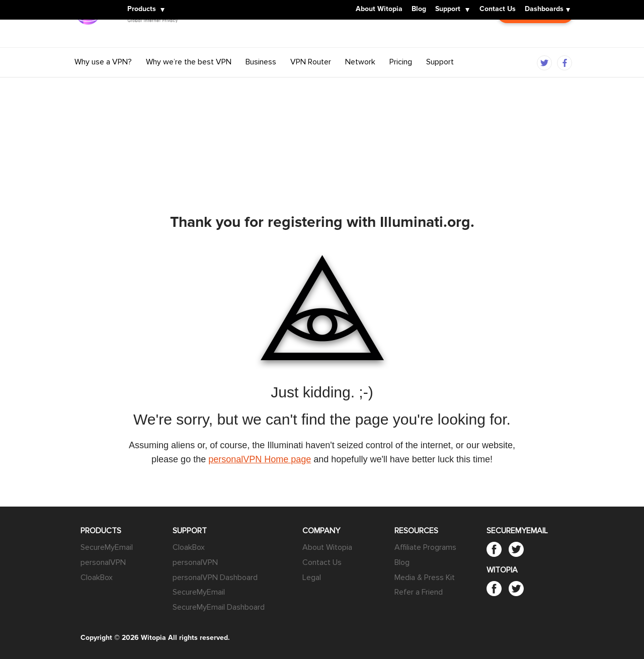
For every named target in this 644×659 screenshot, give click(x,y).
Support (448, 10)
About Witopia (379, 10)
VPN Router (311, 82)
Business (261, 82)
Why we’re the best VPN (189, 82)
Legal (312, 578)
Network (360, 82)
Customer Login (535, 44)
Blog (419, 10)
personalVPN (103, 562)
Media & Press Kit (425, 578)
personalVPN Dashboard (215, 578)
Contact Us (498, 10)
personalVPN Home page (260, 459)
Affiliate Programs (425, 547)
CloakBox (97, 578)
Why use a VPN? (103, 82)
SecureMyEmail (107, 547)
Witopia (91, 4)
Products (142, 10)
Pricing (401, 82)
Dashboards (544, 10)
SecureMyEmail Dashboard (219, 607)
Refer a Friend (419, 592)
